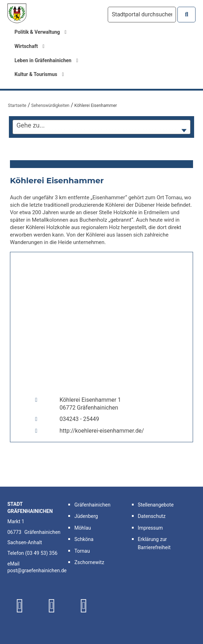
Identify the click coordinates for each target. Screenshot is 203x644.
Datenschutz (152, 516)
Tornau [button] (82, 551)
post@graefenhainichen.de (37, 570)
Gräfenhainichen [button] (92, 505)
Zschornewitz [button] (89, 562)
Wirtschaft (30, 46)
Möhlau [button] (83, 528)
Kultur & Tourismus (39, 74)
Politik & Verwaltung (41, 32)
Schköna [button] (84, 539)
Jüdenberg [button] (86, 516)
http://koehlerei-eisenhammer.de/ (101, 431)
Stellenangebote (156, 505)
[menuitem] (102, 32)
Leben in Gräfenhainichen (46, 60)
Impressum (150, 528)
